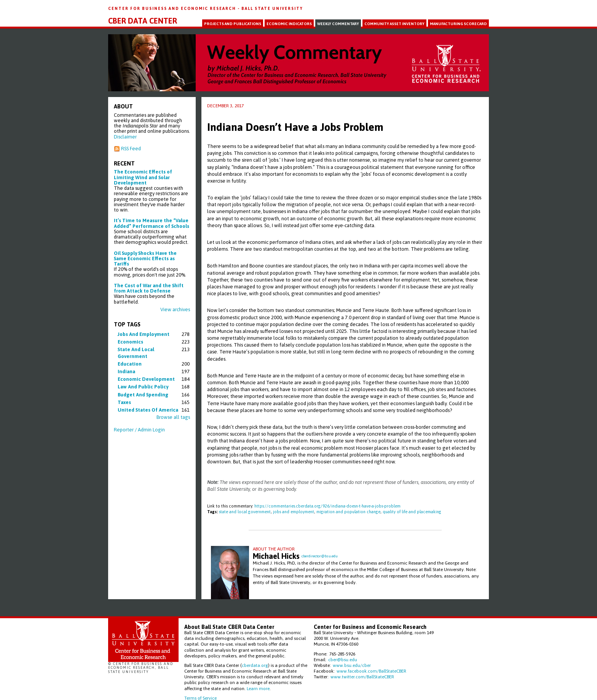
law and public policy (143, 387)
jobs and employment (144, 334)
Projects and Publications (233, 24)
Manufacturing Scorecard (458, 24)
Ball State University (272, 8)
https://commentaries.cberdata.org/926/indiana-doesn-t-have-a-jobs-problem (327, 506)
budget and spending (143, 395)
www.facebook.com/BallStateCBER (371, 671)
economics (130, 342)
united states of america (148, 410)
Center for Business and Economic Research (173, 8)
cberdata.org (255, 665)
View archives (175, 309)
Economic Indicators (289, 24)
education (130, 364)
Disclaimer (125, 137)
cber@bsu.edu (343, 659)
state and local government (245, 512)
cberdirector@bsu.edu (320, 556)
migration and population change (348, 512)
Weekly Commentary (338, 24)
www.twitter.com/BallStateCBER (362, 677)
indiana (126, 371)
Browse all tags (173, 417)
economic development (146, 379)
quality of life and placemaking (412, 512)
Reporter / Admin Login (139, 430)
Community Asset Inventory (394, 24)
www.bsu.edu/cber (352, 665)
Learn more (258, 688)
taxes (124, 402)
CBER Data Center (143, 21)
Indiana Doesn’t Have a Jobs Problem (295, 127)
